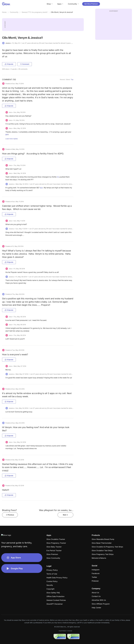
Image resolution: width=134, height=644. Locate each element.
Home (4, 12)
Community (14, 12)
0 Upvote (9, 64)
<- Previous (10, 515)
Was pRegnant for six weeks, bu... (56, 510)
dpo (41, 188)
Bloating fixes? (9, 510)
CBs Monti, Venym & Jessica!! (62, 12)
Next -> (65, 515)
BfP (7, 135)
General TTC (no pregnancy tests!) (35, 12)
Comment (25, 64)
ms (58, 177)
